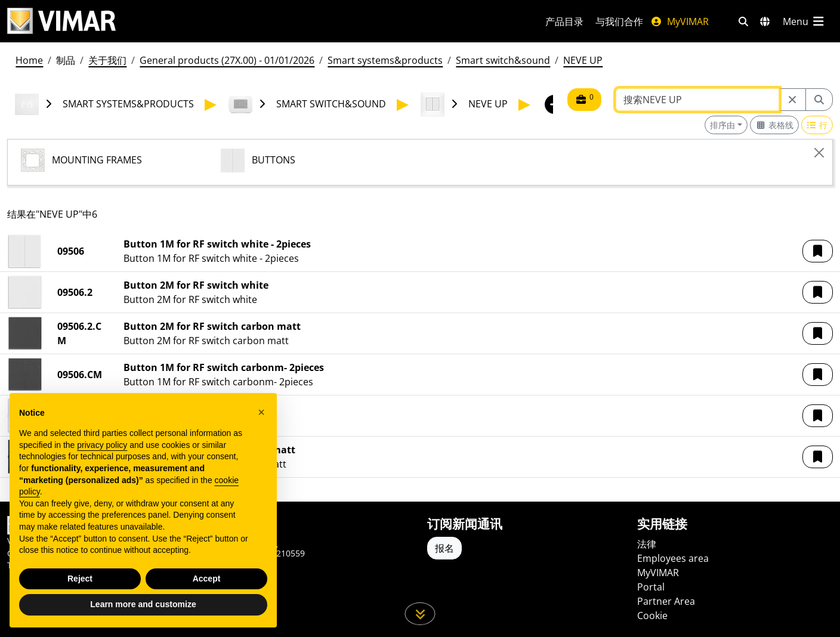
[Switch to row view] (817, 125)
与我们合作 (619, 21)
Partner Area (666, 601)
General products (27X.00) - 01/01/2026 (227, 60)
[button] (818, 251)
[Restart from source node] (792, 100)
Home (29, 60)
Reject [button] (80, 579)
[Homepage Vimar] (61, 21)
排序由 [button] (722, 125)
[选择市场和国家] (765, 21)
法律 (647, 544)
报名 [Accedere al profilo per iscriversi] (444, 548)
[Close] (819, 153)
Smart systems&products (385, 60)
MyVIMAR (680, 21)
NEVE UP (583, 60)
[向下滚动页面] (420, 614)
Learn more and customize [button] (143, 605)
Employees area (673, 558)
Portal (651, 587)
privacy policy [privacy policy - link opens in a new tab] (102, 445)
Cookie (652, 616)
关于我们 (107, 60)
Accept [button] (207, 579)
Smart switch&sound (503, 60)
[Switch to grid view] (774, 125)
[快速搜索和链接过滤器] (743, 21)
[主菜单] (804, 21)
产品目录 (564, 21)
